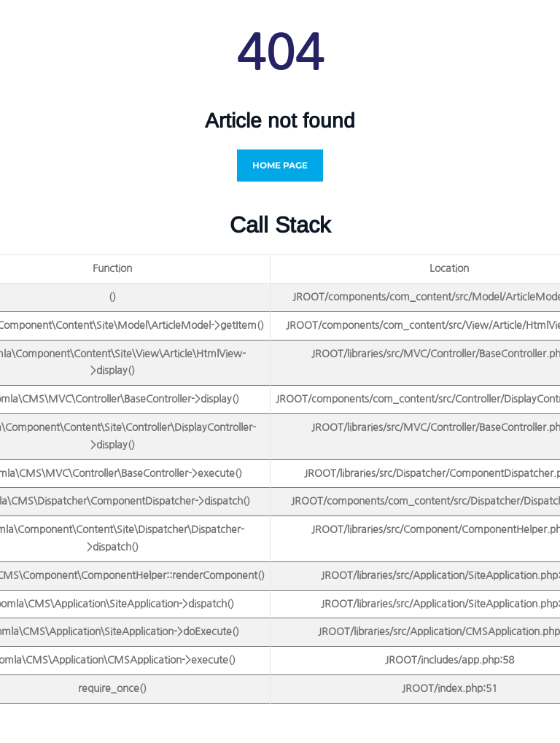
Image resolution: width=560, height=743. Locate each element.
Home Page (280, 165)
